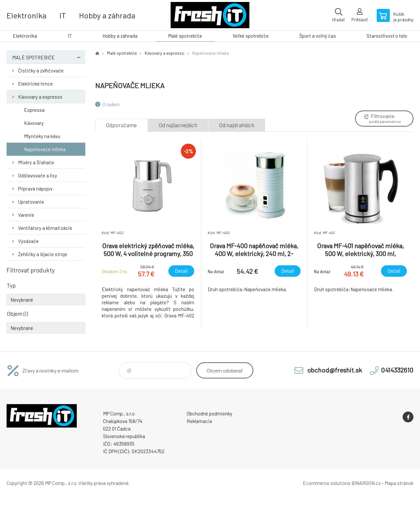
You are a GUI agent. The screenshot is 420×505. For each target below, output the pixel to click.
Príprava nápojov (35, 189)
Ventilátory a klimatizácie (45, 228)
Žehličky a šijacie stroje (43, 254)
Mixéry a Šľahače (36, 162)
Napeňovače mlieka (45, 149)
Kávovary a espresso (40, 97)
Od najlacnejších (178, 125)
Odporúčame (121, 125)
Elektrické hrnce (35, 84)
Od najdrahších (237, 125)
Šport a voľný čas (318, 36)
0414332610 (397, 370)
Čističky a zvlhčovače (41, 71)
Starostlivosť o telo (387, 36)
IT (63, 15)
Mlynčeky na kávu (42, 136)
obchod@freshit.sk (335, 370)
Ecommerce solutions (327, 483)
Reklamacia (199, 421)
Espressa (34, 110)
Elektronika (26, 15)
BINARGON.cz (366, 483)
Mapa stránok (399, 483)
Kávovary (34, 123)
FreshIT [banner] (210, 15)
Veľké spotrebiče (251, 36)
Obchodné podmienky (210, 414)
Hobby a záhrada (107, 15)
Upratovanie (31, 202)
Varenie (26, 215)
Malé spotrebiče (185, 36)
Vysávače (28, 241)
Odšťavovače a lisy (38, 175)
